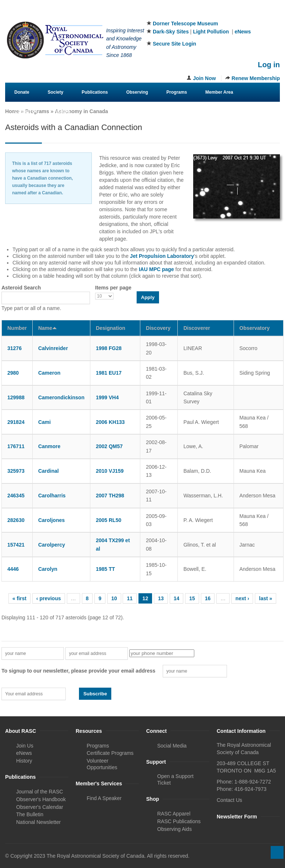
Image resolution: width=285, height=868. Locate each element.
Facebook (238, 14)
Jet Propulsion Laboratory (162, 256)
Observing (137, 92)
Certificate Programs (110, 753)
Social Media (172, 746)
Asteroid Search (21, 288)
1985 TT (105, 569)
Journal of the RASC (40, 792)
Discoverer (196, 328)
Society (56, 92)
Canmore (49, 446)
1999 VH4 (107, 397)
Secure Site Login (174, 44)
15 (192, 598)
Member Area (219, 92)
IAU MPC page (156, 269)
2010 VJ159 (110, 471)
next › (242, 598)
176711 (16, 446)
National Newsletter (38, 822)
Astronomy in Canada (81, 111)
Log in (269, 65)
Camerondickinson (61, 397)
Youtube (275, 14)
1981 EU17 (109, 373)
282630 (16, 520)
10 (114, 598)
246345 (16, 496)
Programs (177, 92)
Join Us (25, 746)
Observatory (255, 328)
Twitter (250, 14)
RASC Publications (179, 821)
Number (17, 328)
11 (130, 598)
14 (177, 598)
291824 (16, 422)
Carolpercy (52, 545)
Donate (22, 92)
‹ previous (49, 598)
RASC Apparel (174, 814)
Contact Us (26, 111)
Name (48, 328)
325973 (16, 471)
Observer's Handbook (41, 799)
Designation (111, 328)
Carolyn (48, 569)
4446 (13, 569)
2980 (13, 373)
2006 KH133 (110, 422)
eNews (243, 32)
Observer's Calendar (40, 807)
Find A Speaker (104, 798)
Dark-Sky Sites (171, 32)
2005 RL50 (109, 520)
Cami (44, 422)
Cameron (49, 373)
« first (19, 598)
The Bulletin (30, 814)
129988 (16, 397)
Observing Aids (174, 829)
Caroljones (51, 520)
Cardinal (48, 471)
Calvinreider (53, 348)
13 (161, 598)
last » (266, 598)
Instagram (263, 14)
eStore (63, 111)
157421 (16, 545)
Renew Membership (256, 78)
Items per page (113, 288)
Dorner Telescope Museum (185, 24)
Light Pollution (211, 32)
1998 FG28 (109, 348)
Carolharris (52, 496)
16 (208, 598)
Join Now (204, 78)
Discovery (158, 328)
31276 (15, 348)
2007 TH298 (110, 496)
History (24, 761)
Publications (95, 92)
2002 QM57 (109, 446)
